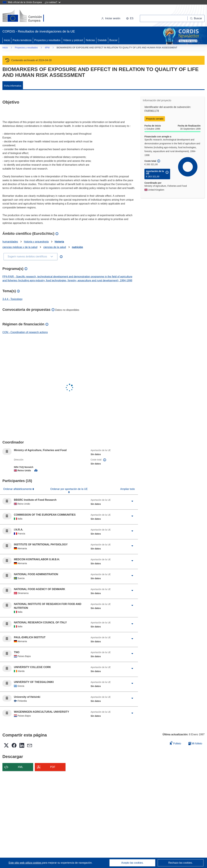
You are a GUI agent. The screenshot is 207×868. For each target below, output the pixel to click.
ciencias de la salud (55, 247)
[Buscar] (196, 18)
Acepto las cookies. (132, 863)
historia (59, 242)
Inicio (7, 40)
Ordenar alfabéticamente (18, 489)
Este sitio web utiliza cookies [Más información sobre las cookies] (25, 863)
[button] (130, 18)
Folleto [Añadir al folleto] (175, 743)
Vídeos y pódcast (73, 40)
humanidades (10, 242)
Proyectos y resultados (47, 40)
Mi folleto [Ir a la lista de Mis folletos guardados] (195, 744)
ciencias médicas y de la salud (20, 247)
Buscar (114, 40)
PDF (53, 767)
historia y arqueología (36, 242)
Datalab (102, 40)
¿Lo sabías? (53, 2)
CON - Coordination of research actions (25, 332)
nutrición (77, 247)
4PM (47, 48)
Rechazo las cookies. (181, 863)
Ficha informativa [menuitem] (13, 86)
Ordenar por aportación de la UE (69, 489)
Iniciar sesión (111, 18)
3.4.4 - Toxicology (12, 299)
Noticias (90, 40)
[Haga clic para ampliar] (132, 501)
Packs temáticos (22, 40)
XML (20, 767)
